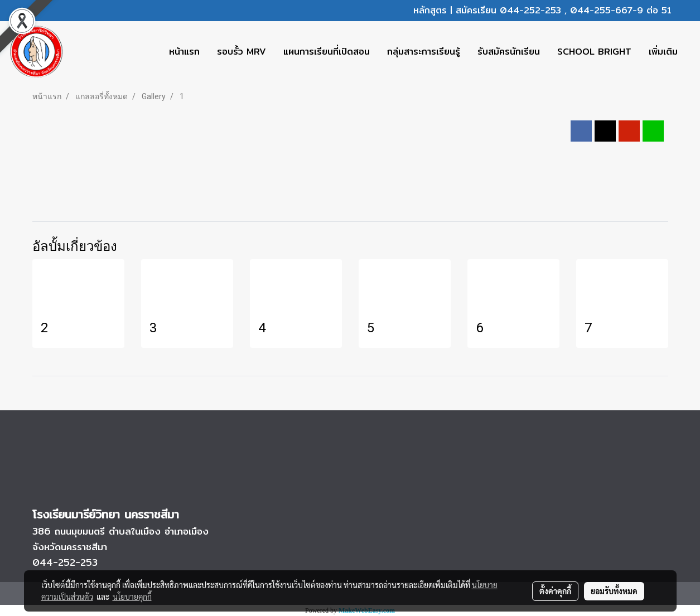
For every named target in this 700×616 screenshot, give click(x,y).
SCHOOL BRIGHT (594, 52)
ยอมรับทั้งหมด (614, 591)
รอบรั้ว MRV (242, 52)
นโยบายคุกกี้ (132, 596)
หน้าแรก (184, 52)
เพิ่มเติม (663, 52)
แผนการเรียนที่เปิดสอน (327, 52)
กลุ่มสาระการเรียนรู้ (424, 52)
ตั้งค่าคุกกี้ (555, 591)
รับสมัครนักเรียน (509, 52)
